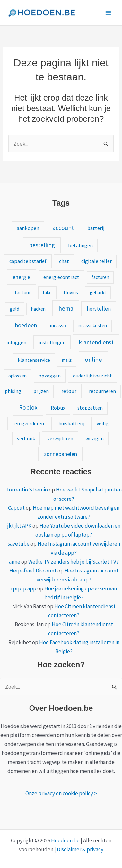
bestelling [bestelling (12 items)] (42, 245)
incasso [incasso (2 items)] (58, 325)
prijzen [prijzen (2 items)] (41, 391)
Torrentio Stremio (27, 490)
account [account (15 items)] (63, 228)
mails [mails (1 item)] (67, 360)
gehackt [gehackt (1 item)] (98, 292)
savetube (19, 544)
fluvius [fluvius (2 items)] (71, 292)
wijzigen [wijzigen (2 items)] (95, 438)
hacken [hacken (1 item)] (38, 309)
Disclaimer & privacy (80, 849)
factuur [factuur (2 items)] (23, 292)
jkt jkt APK (19, 526)
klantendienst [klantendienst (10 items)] (96, 342)
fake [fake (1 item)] (47, 292)
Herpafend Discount (33, 571)
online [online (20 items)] (93, 359)
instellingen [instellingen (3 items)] (52, 342)
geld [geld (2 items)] (14, 309)
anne (15, 562)
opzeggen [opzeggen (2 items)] (50, 376)
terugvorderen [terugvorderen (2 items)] (28, 423)
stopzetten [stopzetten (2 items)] (90, 408)
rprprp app (24, 588)
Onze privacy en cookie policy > (61, 793)
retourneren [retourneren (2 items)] (102, 391)
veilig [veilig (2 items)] (103, 423)
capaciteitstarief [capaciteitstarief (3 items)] (28, 261)
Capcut (16, 508)
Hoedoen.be (65, 840)
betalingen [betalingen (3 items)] (80, 245)
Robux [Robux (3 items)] (58, 408)
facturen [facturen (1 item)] (100, 277)
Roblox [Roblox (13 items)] (28, 407)
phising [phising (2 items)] (13, 391)
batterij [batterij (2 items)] (96, 228)
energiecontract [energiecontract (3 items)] (61, 277)
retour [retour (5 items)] (69, 391)
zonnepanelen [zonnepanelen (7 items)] (61, 454)
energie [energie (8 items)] (22, 277)
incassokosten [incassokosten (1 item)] (92, 325)
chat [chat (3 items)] (64, 261)
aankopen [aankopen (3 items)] (28, 228)
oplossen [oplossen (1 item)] (17, 376)
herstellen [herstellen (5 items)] (99, 309)
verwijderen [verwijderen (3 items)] (60, 438)
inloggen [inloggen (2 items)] (16, 342)
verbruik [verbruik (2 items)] (26, 438)
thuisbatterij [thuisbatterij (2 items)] (70, 423)
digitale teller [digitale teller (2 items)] (96, 261)
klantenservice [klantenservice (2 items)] (34, 360)
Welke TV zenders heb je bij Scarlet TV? (74, 562)
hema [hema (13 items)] (66, 308)
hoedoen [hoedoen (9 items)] (26, 325)
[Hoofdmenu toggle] (109, 13)
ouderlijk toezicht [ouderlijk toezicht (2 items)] (92, 376)
